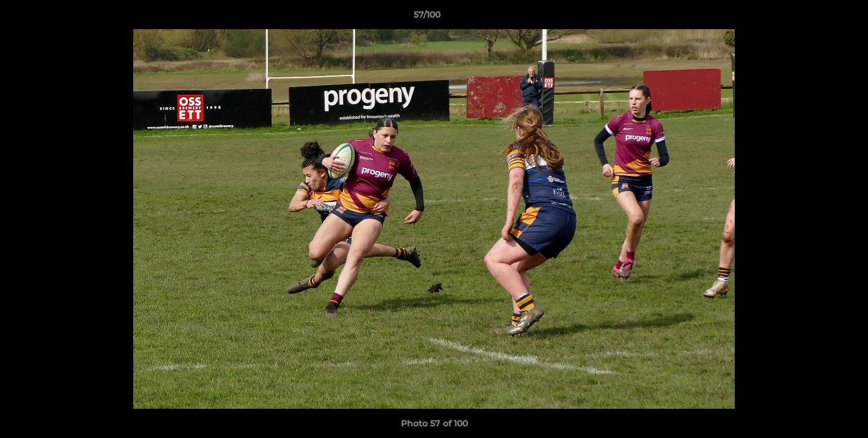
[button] (817, 18)
